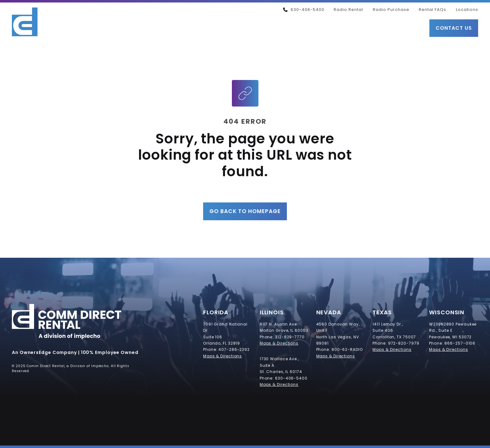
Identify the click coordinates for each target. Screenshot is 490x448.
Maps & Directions (222, 356)
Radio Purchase (391, 10)
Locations (467, 10)
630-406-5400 (304, 10)
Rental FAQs (432, 10)
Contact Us (454, 28)
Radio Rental (348, 10)
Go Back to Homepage (245, 211)
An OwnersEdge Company (44, 352)
